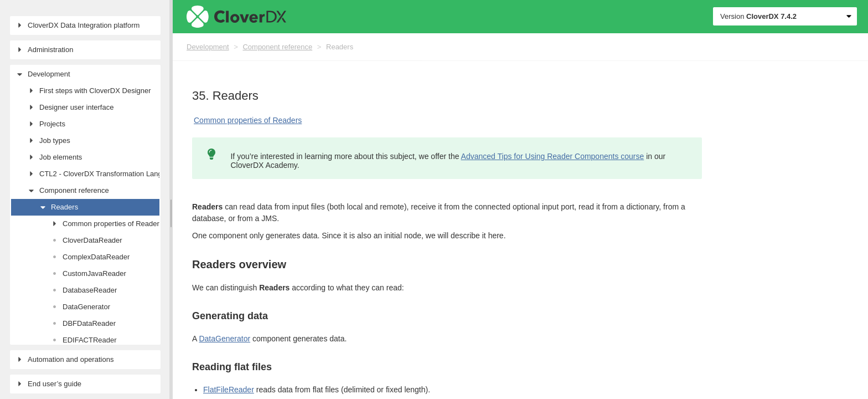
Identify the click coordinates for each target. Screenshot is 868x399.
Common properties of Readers (248, 120)
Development (208, 47)
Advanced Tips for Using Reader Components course (553, 156)
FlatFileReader (229, 390)
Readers (340, 47)
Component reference (277, 47)
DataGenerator (224, 339)
